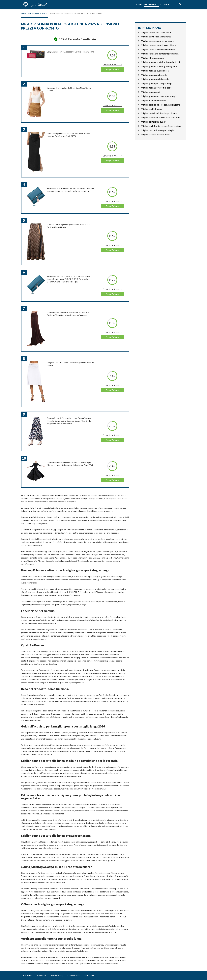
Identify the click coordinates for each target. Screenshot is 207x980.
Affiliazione (41, 975)
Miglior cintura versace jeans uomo (158, 49)
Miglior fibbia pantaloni (153, 58)
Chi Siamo (28, 975)
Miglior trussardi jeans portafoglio (158, 130)
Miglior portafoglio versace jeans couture (161, 126)
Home (139, 4)
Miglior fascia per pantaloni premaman (160, 54)
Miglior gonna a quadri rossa (155, 71)
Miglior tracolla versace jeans (155, 134)
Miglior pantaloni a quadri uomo (156, 32)
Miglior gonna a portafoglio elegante (159, 66)
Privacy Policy (57, 975)
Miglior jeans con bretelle (153, 100)
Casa (165, 4)
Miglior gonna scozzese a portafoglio (159, 96)
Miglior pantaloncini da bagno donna (159, 113)
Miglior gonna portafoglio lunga (156, 83)
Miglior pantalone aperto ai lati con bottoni (162, 117)
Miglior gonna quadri (151, 92)
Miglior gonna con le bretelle (155, 79)
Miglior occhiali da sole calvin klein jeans (161, 105)
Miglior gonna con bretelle (154, 75)
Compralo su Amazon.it (112, 65)
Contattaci (89, 975)
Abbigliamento (151, 4)
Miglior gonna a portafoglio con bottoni (160, 62)
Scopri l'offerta (112, 69)
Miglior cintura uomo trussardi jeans (158, 45)
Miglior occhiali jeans (151, 109)
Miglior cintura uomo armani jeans (157, 41)
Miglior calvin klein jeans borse (156, 37)
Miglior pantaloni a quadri (153, 122)
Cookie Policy (74, 975)
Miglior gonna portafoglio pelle (156, 88)
